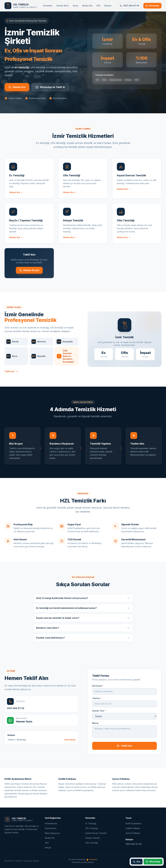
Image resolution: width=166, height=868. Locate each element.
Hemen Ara (16, 195)
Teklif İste (124, 749)
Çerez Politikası (133, 833)
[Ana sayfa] (21, 6)
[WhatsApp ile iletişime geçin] (152, 6)
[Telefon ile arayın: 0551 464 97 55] (137, 862)
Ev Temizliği (91, 823)
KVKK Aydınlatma (133, 823)
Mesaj (95, 726)
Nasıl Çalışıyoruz (52, 833)
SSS (98, 6)
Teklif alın (11, 374)
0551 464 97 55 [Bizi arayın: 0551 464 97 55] (130, 6)
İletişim (108, 6)
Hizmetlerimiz (51, 823)
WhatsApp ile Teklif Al (50, 87)
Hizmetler (48, 6)
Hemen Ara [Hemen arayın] (17, 87)
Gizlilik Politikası (133, 828)
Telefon (97, 701)
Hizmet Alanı (63, 6)
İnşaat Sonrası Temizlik (96, 833)
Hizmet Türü (99, 714)
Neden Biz (87, 6)
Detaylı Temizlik (93, 838)
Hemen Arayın (29, 273)
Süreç (75, 6)
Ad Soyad (98, 689)
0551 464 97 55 (16, 711)
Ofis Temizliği (91, 828)
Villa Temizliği (92, 843)
